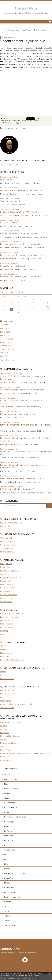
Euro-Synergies (6, 624)
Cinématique (6, 675)
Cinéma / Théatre (11, 789)
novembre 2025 (7, 342)
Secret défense (7, 548)
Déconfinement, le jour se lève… (23, 41)
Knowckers (5, 757)
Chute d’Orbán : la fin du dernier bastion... (19, 233)
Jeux (6, 859)
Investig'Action (6, 750)
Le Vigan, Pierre (7, 598)
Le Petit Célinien (7, 679)
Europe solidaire (7, 690)
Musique (8, 883)
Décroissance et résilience (15, 817)
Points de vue (35, 121)
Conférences (10, 803)
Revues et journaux (12, 897)
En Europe (9, 831)
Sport (7, 911)
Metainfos (4, 634)
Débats (7, 812)
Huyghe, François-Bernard (11, 577)
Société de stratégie (8, 545)
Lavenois (4, 400)
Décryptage (9, 822)
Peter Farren (6, 452)
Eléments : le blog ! (8, 653)
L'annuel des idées (8, 743)
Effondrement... (40, 30)
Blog (6, 784)
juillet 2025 (5, 356)
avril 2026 (4, 325)
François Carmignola (10, 425)
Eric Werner (5, 526)
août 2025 (4, 353)
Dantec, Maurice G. (8, 588)
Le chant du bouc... (12, 30)
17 (41, 306)
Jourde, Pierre (6, 602)
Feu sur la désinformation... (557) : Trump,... (20, 212)
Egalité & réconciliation (10, 617)
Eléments (4, 649)
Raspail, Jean (5, 591)
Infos (6, 855)
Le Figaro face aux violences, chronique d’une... (22, 190)
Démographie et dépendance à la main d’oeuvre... (23, 255)
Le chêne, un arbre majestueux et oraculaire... (21, 244)
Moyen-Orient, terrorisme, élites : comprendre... (22, 277)
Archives (8, 774)
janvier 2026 (5, 335)
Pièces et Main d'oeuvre (10, 736)
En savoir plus (30, 978)
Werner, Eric (5, 574)
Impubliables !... (7, 179)
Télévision (8, 916)
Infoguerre (5, 733)
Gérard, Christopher (9, 595)
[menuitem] (13, 30)
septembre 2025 (7, 349)
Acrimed (4, 746)
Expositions (9, 840)
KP (1, 414)
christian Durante (8, 390)
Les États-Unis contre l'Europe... (26, 489)
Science (8, 902)
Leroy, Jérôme (6, 564)
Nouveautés (9, 888)
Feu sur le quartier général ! (11, 613)
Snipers (7, 906)
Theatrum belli (6, 538)
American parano (7, 708)
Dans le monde (10, 807)
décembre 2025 (7, 339)
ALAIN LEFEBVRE (8, 376)
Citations (8, 793)
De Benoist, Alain (7, 581)
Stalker (3, 672)
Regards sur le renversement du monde (17, 704)
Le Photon (5, 656)
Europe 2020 (5, 701)
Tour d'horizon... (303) (10, 201)
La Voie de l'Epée (7, 552)
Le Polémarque (7, 541)
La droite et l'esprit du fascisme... (22, 414)
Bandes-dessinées (12, 779)
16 (33, 306)
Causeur (4, 739)
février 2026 (5, 332)
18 (48, 306)
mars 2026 (4, 329)
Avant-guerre (6, 760)
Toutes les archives (8, 360)
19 (4, 309)
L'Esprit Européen (8, 694)
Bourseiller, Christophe (10, 570)
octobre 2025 (6, 346)
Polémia (4, 726)
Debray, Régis (6, 567)
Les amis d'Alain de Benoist (11, 523)
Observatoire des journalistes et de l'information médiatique (25, 753)
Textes (7, 921)
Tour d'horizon (10, 925)
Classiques (9, 798)
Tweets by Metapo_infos (10, 164)
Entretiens (8, 836)
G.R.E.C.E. (4, 646)
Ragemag (4, 631)
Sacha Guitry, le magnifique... (13, 266)
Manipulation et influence (15, 873)
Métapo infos (26, 8)
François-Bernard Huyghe (11, 722)
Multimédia (25, 121)
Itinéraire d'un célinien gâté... (32, 390)
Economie (8, 826)
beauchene (5, 478)
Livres (7, 864)
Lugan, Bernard (7, 584)
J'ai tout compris (7, 627)
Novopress (5, 729)
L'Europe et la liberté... (10, 223)
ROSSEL (4, 489)
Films (6, 845)
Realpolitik (4, 697)
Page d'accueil (27, 30)
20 (11, 309)
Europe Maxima (7, 620)
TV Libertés (22, 59)
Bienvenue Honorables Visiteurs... (30, 478)
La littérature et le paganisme (12, 660)
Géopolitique (10, 850)
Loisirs (7, 869)
